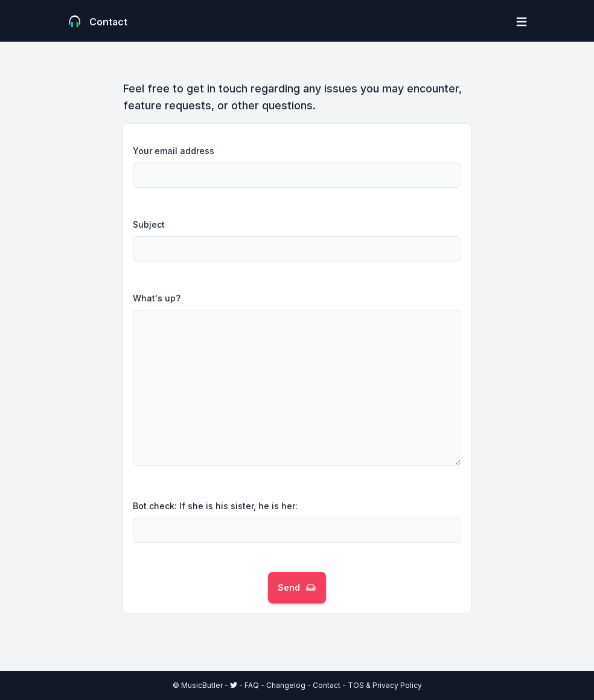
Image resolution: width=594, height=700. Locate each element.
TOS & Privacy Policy (385, 685)
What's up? (157, 298)
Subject (149, 224)
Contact (327, 685)
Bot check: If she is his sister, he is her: (215, 506)
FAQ (252, 685)
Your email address (174, 151)
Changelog (286, 685)
